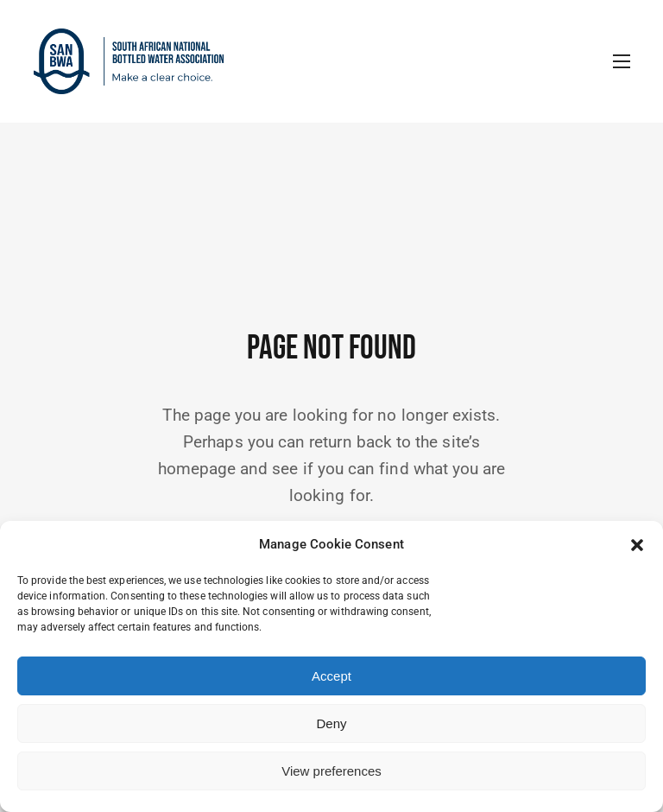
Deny (331, 723)
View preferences (331, 771)
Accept (331, 676)
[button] (637, 545)
